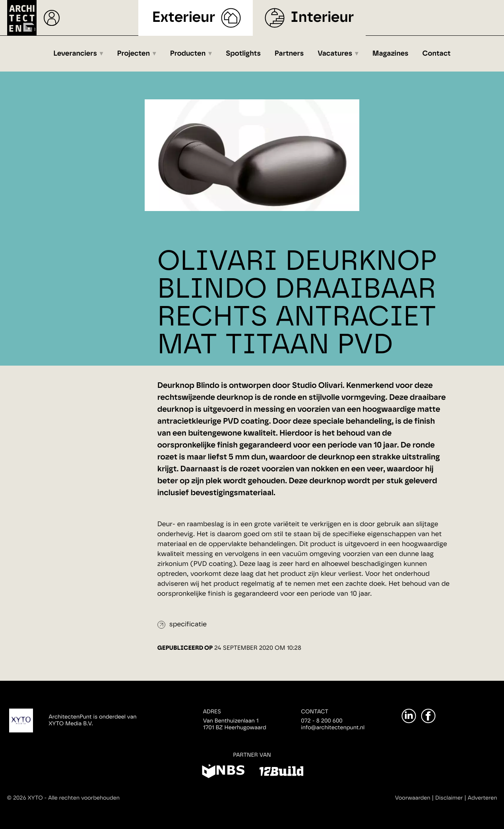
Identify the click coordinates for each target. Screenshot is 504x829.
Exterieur (184, 18)
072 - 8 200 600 (322, 721)
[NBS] (223, 773)
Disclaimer (449, 798)
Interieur (322, 18)
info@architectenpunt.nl (333, 728)
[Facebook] (428, 716)
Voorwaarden (413, 798)
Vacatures (335, 54)
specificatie (188, 625)
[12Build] (281, 773)
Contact (437, 54)
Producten (188, 54)
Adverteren (483, 798)
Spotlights (243, 54)
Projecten (134, 54)
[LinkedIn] (409, 716)
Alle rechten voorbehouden (84, 798)
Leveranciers (75, 54)
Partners (289, 54)
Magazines (391, 54)
